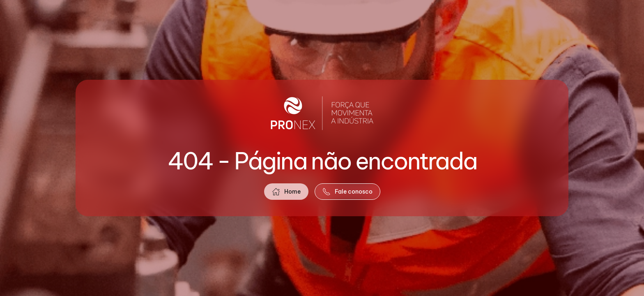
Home (286, 192)
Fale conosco (347, 192)
